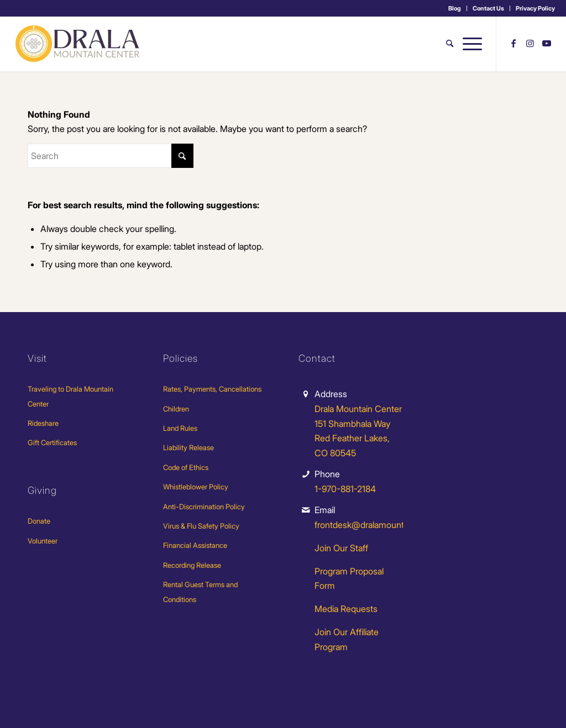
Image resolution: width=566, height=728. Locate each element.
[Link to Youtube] (547, 43)
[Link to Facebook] (513, 43)
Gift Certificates (52, 442)
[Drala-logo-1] (78, 44)
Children (176, 409)
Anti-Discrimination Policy (204, 507)
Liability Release (188, 447)
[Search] (450, 44)
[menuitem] (455, 8)
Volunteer (43, 541)
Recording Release (192, 565)
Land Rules (180, 428)
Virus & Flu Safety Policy (201, 526)
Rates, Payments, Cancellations (212, 389)
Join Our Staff (341, 548)
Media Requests (346, 609)
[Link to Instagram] (530, 43)
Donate (39, 521)
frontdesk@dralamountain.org (372, 525)
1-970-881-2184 (345, 489)
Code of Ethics (186, 467)
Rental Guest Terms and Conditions (200, 592)
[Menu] (470, 44)
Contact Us (488, 8)
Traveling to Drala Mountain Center (70, 396)
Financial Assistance (195, 545)
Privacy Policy (535, 8)
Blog (455, 8)
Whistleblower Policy (196, 487)
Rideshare (43, 423)
